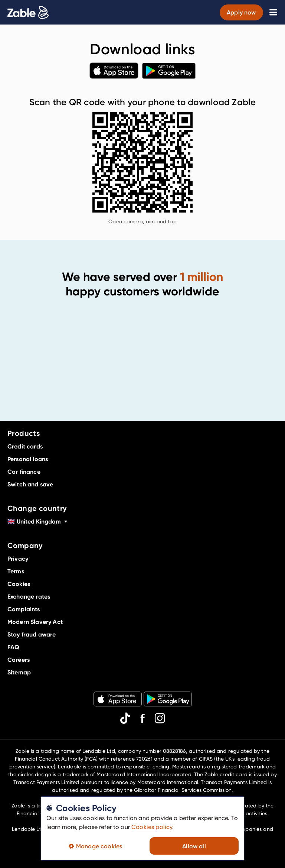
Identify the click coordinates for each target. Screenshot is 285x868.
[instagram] (160, 718)
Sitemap (19, 672)
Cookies (19, 584)
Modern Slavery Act (35, 622)
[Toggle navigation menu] (273, 12)
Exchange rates (29, 596)
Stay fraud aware (32, 634)
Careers (19, 660)
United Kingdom (38, 521)
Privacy (18, 558)
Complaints (24, 609)
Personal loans (28, 459)
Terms (16, 571)
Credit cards (25, 446)
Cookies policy (152, 827)
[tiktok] (125, 718)
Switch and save (30, 484)
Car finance (24, 472)
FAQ (13, 647)
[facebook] (142, 718)
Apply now (241, 12)
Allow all (194, 846)
